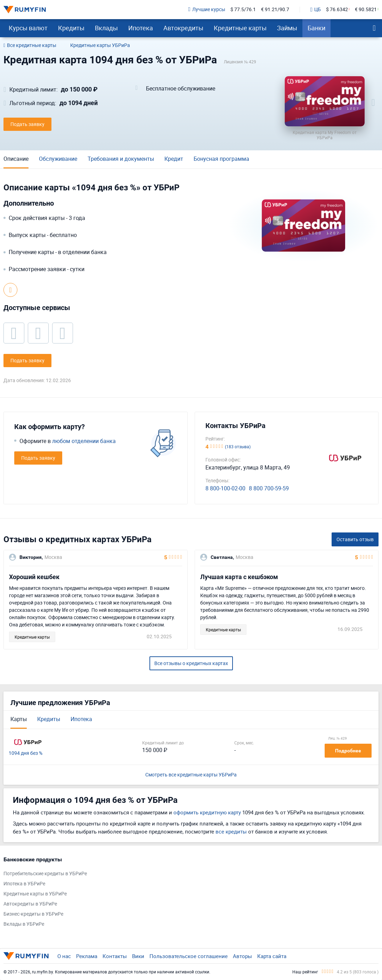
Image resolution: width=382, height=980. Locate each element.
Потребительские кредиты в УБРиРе (45, 874)
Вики (138, 956)
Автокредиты (183, 28)
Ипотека (141, 28)
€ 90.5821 (366, 10)
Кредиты (71, 28)
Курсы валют (28, 28)
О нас (64, 956)
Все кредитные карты (30, 46)
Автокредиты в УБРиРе (30, 904)
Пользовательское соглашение (189, 956)
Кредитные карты (240, 28)
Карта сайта (272, 956)
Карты (19, 719)
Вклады (106, 28)
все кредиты (231, 831)
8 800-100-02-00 (225, 488)
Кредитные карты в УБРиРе (35, 894)
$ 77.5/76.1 (243, 10)
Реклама (87, 956)
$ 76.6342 (337, 10)
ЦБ (316, 10)
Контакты (115, 956)
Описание (16, 159)
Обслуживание (58, 159)
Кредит (174, 159)
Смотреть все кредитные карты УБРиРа (191, 775)
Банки (316, 28)
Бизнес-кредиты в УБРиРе (33, 914)
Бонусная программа (221, 159)
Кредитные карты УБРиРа (100, 45)
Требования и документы (121, 159)
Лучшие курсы (207, 10)
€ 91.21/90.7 (275, 10)
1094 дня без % (26, 753)
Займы (287, 28)
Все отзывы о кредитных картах (191, 663)
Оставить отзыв (355, 539)
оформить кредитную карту (207, 812)
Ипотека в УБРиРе (24, 884)
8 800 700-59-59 (269, 488)
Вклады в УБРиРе (24, 924)
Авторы (242, 956)
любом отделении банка (84, 441)
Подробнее (348, 751)
